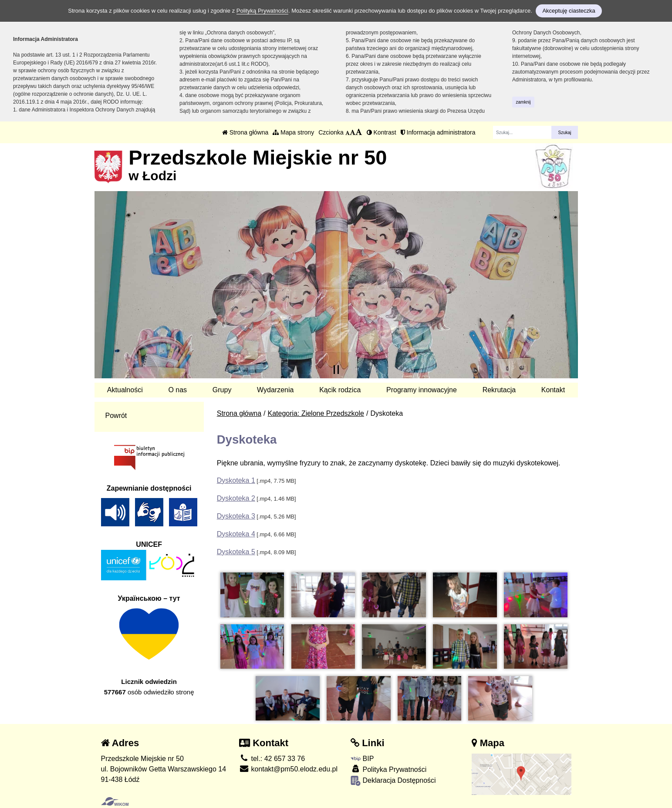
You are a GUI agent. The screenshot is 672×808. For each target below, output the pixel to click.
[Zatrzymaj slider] (336, 370)
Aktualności (125, 390)
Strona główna (245, 132)
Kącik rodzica (340, 390)
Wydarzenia (275, 390)
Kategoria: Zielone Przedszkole (316, 413)
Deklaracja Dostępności (393, 781)
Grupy (222, 390)
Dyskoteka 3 (236, 516)
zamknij (523, 102)
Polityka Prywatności (388, 769)
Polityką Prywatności (262, 11)
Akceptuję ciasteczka (569, 11)
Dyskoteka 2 (236, 498)
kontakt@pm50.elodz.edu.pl (288, 769)
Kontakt (553, 390)
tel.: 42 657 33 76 (272, 759)
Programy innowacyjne (422, 390)
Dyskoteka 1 (236, 480)
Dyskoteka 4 (236, 534)
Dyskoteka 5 (236, 552)
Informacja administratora (438, 132)
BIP (362, 759)
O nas (177, 390)
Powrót (116, 416)
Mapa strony (293, 132)
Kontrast (382, 132)
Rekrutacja (499, 390)
